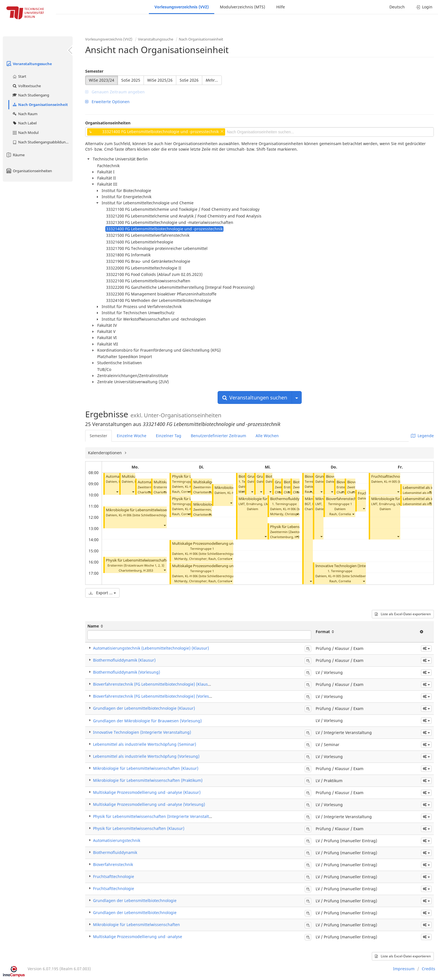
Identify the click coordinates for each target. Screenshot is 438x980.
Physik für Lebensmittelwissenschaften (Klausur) (146, 560)
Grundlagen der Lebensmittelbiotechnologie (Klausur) (144, 708)
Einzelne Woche (132, 436)
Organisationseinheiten (29, 171)
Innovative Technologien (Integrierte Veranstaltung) (359, 566)
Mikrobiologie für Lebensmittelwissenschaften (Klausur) (146, 768)
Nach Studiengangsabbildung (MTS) (42, 142)
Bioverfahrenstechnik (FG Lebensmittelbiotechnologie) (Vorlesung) (155, 696)
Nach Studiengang (31, 95)
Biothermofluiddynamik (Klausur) (124, 660)
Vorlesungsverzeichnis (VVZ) (182, 7)
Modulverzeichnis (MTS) (242, 7)
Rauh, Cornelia (183, 492)
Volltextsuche (26, 86)
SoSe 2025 (131, 80)
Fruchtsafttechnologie (390, 476)
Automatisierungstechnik (117, 840)
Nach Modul (25, 132)
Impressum (404, 969)
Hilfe (281, 7)
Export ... (102, 593)
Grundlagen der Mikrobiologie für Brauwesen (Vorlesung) (147, 721)
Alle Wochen (267, 436)
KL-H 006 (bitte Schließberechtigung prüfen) (151, 515)
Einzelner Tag (169, 436)
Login (424, 7)
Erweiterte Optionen (107, 102)
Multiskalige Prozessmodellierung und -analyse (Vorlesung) (222, 544)
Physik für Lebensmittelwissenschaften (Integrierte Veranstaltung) (155, 816)
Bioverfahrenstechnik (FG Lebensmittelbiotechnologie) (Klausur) (153, 684)
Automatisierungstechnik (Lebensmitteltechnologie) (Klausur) (151, 648)
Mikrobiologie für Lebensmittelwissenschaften (144, 510)
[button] (117, 492)
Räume (15, 155)
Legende (422, 436)
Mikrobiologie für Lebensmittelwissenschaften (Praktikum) (148, 780)
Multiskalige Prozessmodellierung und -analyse (138, 937)
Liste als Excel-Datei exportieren (403, 614)
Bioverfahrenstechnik (113, 864)
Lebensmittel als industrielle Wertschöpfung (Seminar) (145, 744)
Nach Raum (25, 114)
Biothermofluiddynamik (115, 852)
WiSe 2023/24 (102, 80)
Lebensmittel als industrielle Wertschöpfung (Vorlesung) (146, 756)
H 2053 (148, 570)
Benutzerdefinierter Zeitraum (218, 436)
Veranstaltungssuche (29, 64)
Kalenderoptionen (105, 453)
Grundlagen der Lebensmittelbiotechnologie (135, 900)
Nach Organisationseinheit (40, 105)
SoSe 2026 (189, 80)
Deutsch (397, 7)
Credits (429, 969)
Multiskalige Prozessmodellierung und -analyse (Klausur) (147, 792)
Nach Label (24, 123)
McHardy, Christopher (191, 559)
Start (19, 76)
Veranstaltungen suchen (255, 397)
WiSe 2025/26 (160, 80)
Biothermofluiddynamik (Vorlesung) (127, 672)
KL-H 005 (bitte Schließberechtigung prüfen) (360, 576)
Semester (94, 71)
